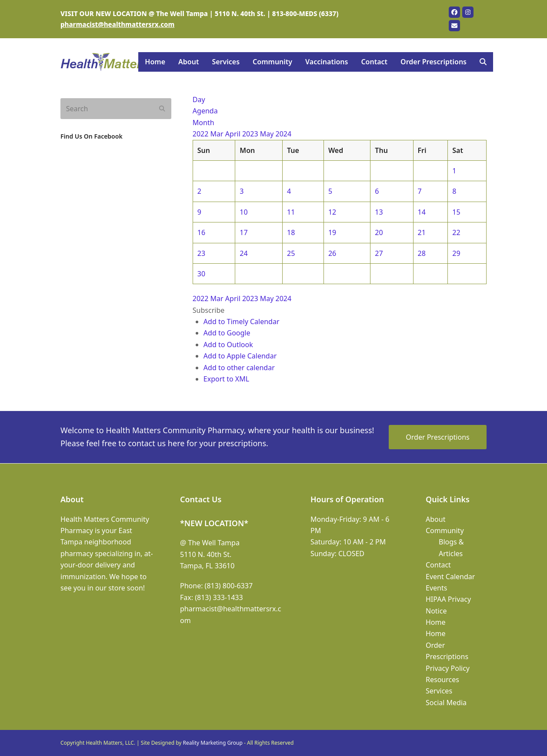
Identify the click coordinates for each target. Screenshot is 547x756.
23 (201, 253)
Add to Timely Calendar (242, 322)
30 (201, 274)
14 (422, 212)
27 (379, 253)
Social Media (446, 703)
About (435, 519)
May (268, 134)
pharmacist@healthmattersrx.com (117, 24)
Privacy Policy (448, 668)
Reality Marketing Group (213, 743)
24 (243, 253)
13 (379, 212)
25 (291, 253)
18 (291, 232)
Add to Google (227, 333)
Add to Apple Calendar (240, 356)
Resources (442, 680)
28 (422, 253)
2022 (202, 134)
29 (456, 253)
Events (436, 588)
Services (439, 691)
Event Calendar (450, 577)
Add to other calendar (239, 368)
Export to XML (226, 379)
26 (332, 253)
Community (445, 531)
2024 (284, 134)
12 (332, 212)
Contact (438, 565)
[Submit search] (162, 109)
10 (243, 212)
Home (436, 622)
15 (456, 212)
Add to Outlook (228, 345)
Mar (218, 134)
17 (243, 232)
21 (422, 232)
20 (379, 232)
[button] (483, 62)
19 (332, 232)
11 (291, 212)
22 (456, 232)
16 (201, 232)
